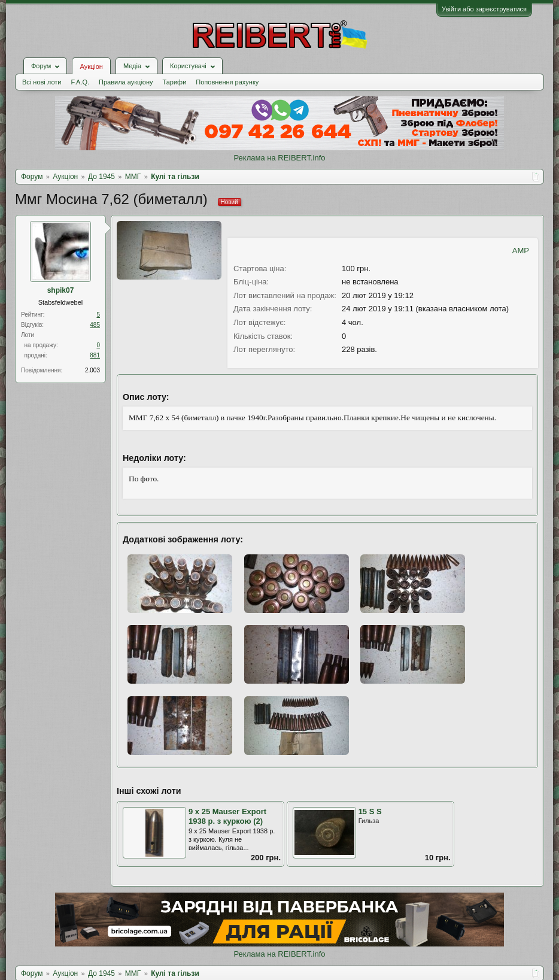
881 (95, 355)
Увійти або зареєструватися (484, 9)
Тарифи (175, 82)
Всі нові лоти (42, 82)
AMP (521, 251)
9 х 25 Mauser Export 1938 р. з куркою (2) (227, 817)
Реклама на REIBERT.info (279, 158)
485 (95, 325)
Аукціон (91, 66)
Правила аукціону (126, 82)
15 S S (370, 811)
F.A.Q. (80, 82)
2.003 (92, 370)
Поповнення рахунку (227, 82)
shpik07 (61, 290)
